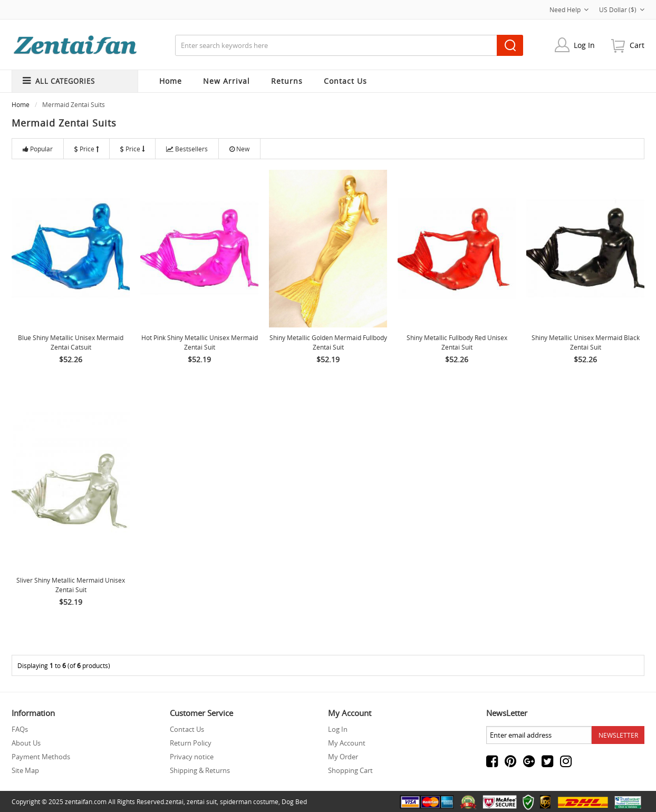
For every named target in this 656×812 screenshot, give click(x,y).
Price (86, 149)
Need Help (569, 9)
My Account (347, 743)
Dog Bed (294, 801)
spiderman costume (249, 801)
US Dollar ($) (622, 9)
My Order (343, 757)
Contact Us (187, 729)
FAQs (20, 729)
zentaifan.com (86, 801)
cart (637, 45)
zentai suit (202, 801)
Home (171, 81)
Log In (584, 45)
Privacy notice (192, 757)
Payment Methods (41, 757)
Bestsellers (187, 149)
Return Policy (191, 743)
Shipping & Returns (200, 770)
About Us (26, 743)
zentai (175, 801)
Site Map (25, 770)
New (239, 149)
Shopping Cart (350, 770)
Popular (38, 149)
